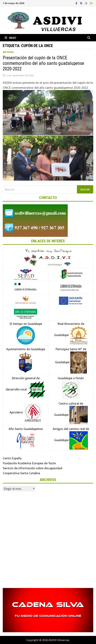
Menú (10, 38)
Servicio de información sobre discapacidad (32, 468)
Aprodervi (26, 412)
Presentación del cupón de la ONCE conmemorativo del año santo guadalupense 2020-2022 (43, 63)
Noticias (8, 52)
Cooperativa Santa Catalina (21, 473)
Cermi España (12, 458)
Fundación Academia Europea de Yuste (29, 463)
